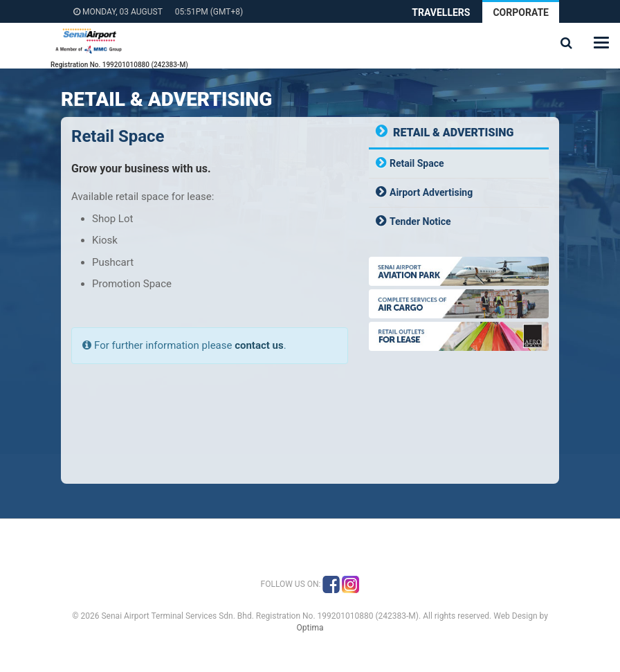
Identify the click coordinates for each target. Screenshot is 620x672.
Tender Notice (420, 221)
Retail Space (417, 163)
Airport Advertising (431, 192)
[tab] (459, 164)
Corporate (521, 12)
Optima (310, 628)
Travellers (441, 12)
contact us (259, 345)
